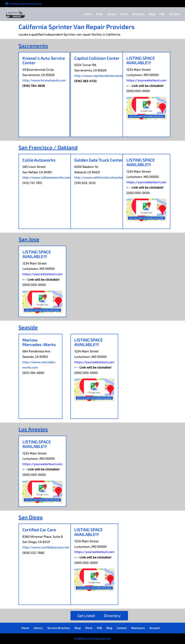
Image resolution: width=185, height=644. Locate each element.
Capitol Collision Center (97, 58)
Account (174, 14)
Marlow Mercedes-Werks (39, 342)
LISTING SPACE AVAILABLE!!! (141, 60)
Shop (99, 14)
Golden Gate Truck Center (99, 160)
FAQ (162, 14)
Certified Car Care (39, 530)
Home (88, 14)
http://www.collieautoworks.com (46, 177)
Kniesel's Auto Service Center (44, 60)
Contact (122, 628)
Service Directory (59, 628)
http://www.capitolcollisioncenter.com (103, 76)
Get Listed (86, 615)
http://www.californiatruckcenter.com (102, 177)
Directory (138, 14)
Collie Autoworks (39, 160)
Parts (124, 14)
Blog (152, 14)
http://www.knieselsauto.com (44, 80)
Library (112, 14)
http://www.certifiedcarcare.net (46, 547)
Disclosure (138, 628)
